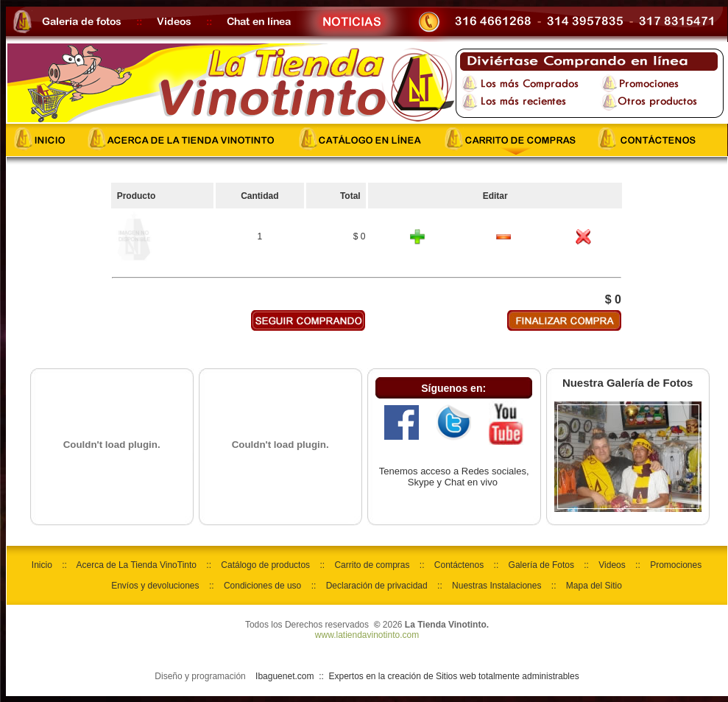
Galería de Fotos (541, 565)
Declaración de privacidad (377, 586)
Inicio (42, 565)
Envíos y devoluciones (155, 586)
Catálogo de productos (265, 565)
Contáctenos (459, 565)
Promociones (676, 565)
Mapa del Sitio (594, 586)
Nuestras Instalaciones (496, 586)
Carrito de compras (372, 565)
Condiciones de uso (262, 586)
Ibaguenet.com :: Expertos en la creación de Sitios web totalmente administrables (417, 676)
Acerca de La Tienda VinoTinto (137, 565)
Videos (612, 565)
